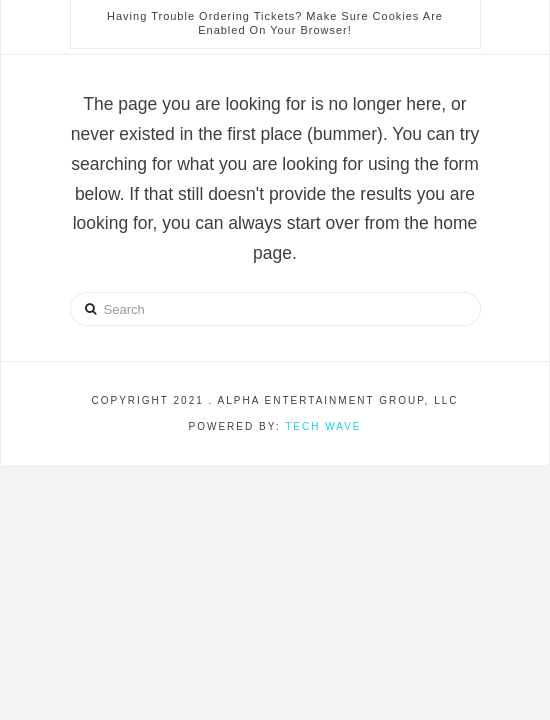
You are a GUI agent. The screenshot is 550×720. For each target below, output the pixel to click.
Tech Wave (323, 426)
